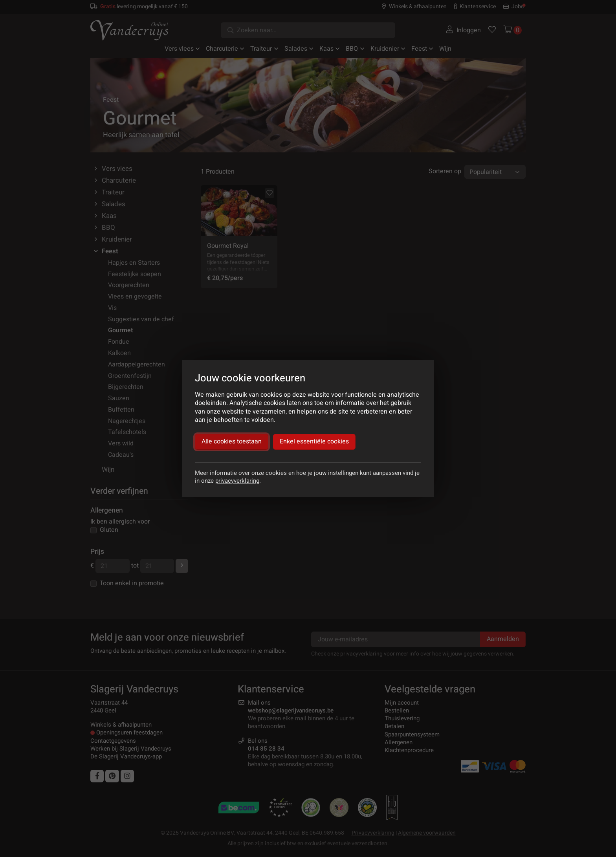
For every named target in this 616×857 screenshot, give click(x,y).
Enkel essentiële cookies (314, 441)
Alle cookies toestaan (232, 441)
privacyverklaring (237, 481)
